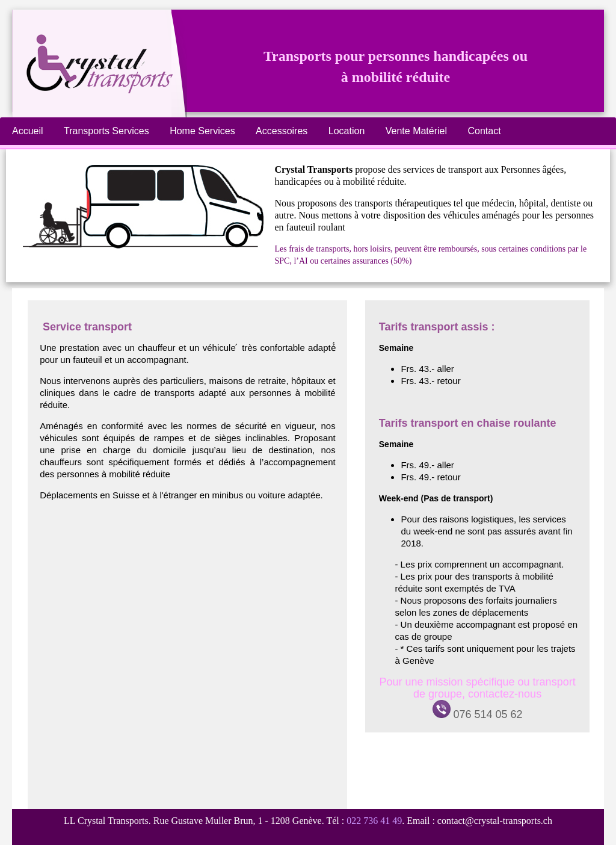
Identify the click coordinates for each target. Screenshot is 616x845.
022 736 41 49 (374, 821)
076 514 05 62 (478, 714)
